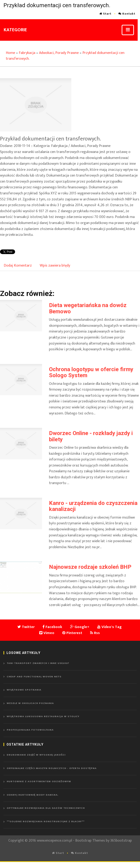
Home (10, 53)
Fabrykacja (27, 53)
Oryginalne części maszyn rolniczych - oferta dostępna (52, 768)
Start (105, 14)
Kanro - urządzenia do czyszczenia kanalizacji (93, 506)
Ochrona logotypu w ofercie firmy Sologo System (91, 372)
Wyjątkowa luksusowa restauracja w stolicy (43, 716)
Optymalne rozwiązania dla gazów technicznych (46, 808)
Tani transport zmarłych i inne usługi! (38, 663)
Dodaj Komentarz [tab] (18, 266)
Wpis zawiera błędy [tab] (55, 266)
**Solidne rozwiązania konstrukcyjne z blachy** (46, 821)
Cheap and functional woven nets (34, 677)
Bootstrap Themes (90, 841)
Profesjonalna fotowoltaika (30, 730)
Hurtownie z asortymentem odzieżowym (39, 781)
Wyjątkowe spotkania (24, 690)
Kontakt (127, 14)
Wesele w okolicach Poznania (30, 703)
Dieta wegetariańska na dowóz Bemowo (88, 308)
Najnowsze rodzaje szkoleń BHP (90, 567)
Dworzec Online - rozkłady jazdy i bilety (91, 436)
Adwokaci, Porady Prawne (59, 53)
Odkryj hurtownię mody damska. (33, 795)
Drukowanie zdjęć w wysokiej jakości (36, 755)
